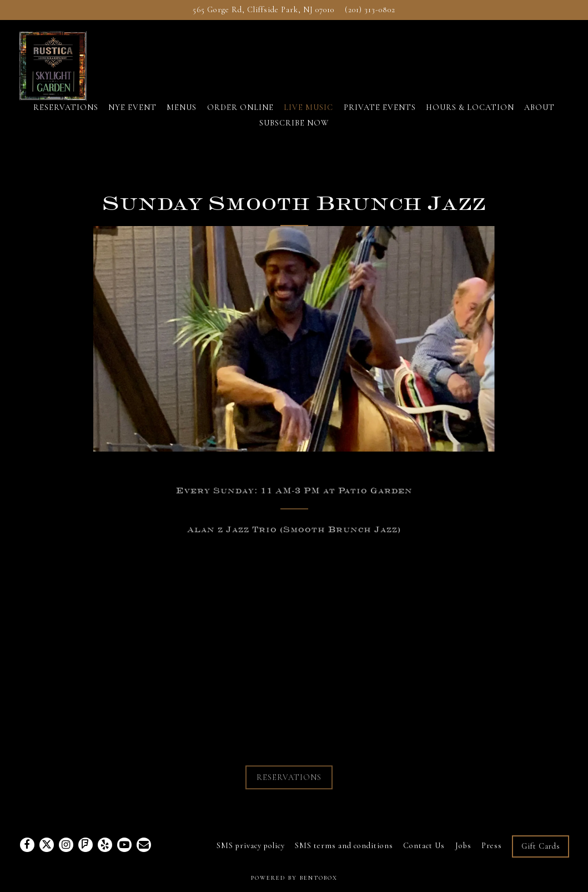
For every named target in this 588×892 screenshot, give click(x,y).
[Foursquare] (86, 845)
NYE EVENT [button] (132, 107)
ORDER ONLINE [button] (240, 107)
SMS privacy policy (251, 846)
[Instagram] (66, 845)
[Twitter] (47, 845)
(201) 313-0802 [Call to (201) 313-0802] (370, 10)
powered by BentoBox (294, 878)
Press (492, 846)
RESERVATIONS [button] (66, 107)
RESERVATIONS (289, 780)
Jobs (463, 846)
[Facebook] (27, 845)
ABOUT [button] (539, 107)
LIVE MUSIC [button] (308, 107)
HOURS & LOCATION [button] (470, 107)
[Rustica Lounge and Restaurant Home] (65, 65)
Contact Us (424, 846)
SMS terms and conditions (344, 846)
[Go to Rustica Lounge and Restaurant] (263, 10)
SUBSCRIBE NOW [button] (294, 123)
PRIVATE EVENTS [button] (380, 107)
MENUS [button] (182, 107)
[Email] (144, 845)
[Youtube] (124, 845)
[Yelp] (105, 845)
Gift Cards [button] (541, 846)
